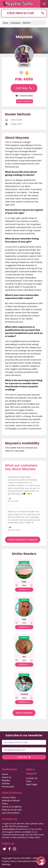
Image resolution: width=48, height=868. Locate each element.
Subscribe (24, 757)
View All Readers (24, 713)
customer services (10, 835)
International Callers (28, 861)
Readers (6, 780)
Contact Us (32, 778)
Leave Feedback (25, 101)
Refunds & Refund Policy (11, 802)
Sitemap (6, 864)
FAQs (29, 781)
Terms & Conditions (12, 807)
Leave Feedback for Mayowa (23, 540)
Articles (6, 783)
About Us (6, 777)
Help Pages (32, 784)
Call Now (24, 88)
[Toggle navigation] (44, 4)
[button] (24, 13)
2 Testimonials (24, 96)
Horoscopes (8, 787)
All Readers (15, 23)
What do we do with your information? (12, 811)
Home (6, 23)
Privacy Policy (9, 797)
